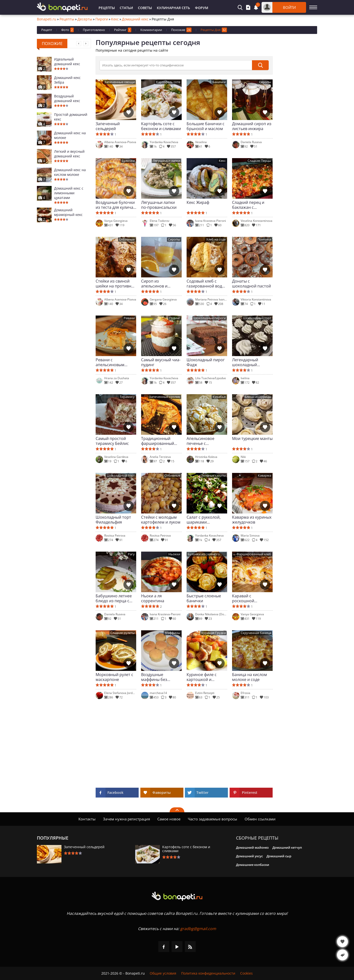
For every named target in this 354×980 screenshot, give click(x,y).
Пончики (264, 239)
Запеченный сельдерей (108, 126)
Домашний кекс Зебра (67, 80)
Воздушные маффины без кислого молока (156, 677)
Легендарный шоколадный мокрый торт (245, 362)
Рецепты (107, 8)
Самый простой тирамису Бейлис (112, 441)
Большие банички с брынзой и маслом (206, 126)
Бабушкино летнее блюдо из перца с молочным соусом (114, 598)
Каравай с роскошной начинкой (243, 598)
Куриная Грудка (214, 633)
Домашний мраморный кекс (68, 212)
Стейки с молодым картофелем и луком (161, 520)
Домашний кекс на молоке (70, 135)
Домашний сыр (279, 856)
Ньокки (174, 554)
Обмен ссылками (260, 819)
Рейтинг (123, 30)
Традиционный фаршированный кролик (158, 441)
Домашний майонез (252, 847)
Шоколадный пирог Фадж (206, 362)
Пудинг (175, 318)
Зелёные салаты (213, 475)
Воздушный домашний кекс (67, 98)
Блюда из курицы (258, 397)
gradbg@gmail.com (198, 929)
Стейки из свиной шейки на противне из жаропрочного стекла (115, 284)
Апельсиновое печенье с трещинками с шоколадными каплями (200, 441)
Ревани (129, 318)
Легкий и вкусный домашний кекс (69, 154)
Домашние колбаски (253, 865)
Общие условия (163, 973)
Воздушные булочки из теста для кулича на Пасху (115, 205)
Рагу (131, 554)
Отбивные (127, 239)
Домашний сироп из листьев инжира (252, 126)
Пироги (102, 19)
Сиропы (265, 82)
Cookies (246, 973)
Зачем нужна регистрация (126, 819)
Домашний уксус (249, 856)
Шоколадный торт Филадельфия (113, 520)
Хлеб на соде (216, 239)
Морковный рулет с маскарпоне (114, 677)
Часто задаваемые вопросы (213, 819)
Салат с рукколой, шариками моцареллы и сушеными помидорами (204, 520)
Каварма (265, 475)
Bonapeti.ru (47, 19)
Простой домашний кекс (71, 117)
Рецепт (47, 30)
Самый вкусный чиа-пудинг (161, 362)
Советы (145, 8)
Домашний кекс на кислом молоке (70, 172)
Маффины (172, 633)
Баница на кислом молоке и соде (250, 677)
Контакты (87, 819)
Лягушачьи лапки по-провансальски (159, 205)
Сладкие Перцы (259, 161)
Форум (202, 8)
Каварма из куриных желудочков (252, 520)
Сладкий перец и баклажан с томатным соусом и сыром (251, 205)
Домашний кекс (135, 19)
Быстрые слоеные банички (204, 598)
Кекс (115, 19)
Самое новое (169, 819)
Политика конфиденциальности (208, 973)
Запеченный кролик (165, 397)
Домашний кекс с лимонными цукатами (69, 193)
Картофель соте (168, 82)
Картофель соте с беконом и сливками (161, 126)
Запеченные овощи (119, 82)
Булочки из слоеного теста (204, 554)
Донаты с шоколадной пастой (251, 284)
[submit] (260, 65)
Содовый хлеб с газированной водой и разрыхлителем (207, 284)
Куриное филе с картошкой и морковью (202, 677)
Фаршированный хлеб (254, 554)
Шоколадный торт (257, 318)
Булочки (128, 161)
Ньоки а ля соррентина (153, 598)
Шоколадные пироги (210, 318)
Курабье (219, 397)
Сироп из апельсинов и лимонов (154, 284)
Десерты (85, 19)
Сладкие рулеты (123, 633)
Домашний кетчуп (287, 847)
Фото (67, 30)
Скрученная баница (256, 633)
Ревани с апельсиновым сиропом (110, 362)
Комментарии (151, 30)
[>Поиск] (176, 65)
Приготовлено (94, 30)
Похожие (181, 30)
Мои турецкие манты (252, 439)
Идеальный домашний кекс (67, 61)
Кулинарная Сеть (173, 8)
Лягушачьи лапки (166, 161)
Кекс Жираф (198, 203)
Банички (219, 82)
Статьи (126, 8)
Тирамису (127, 397)
